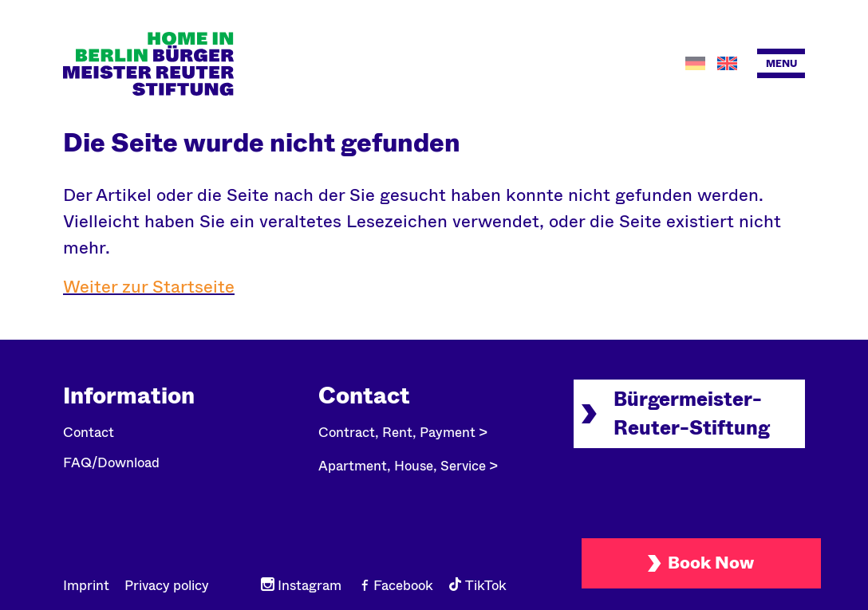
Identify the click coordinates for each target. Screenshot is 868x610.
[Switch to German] (697, 63)
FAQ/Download (111, 463)
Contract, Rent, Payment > (403, 433)
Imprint (86, 586)
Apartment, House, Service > (408, 466)
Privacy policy (167, 586)
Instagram (301, 586)
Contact (89, 433)
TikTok (477, 586)
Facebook (395, 586)
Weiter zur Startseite (149, 287)
